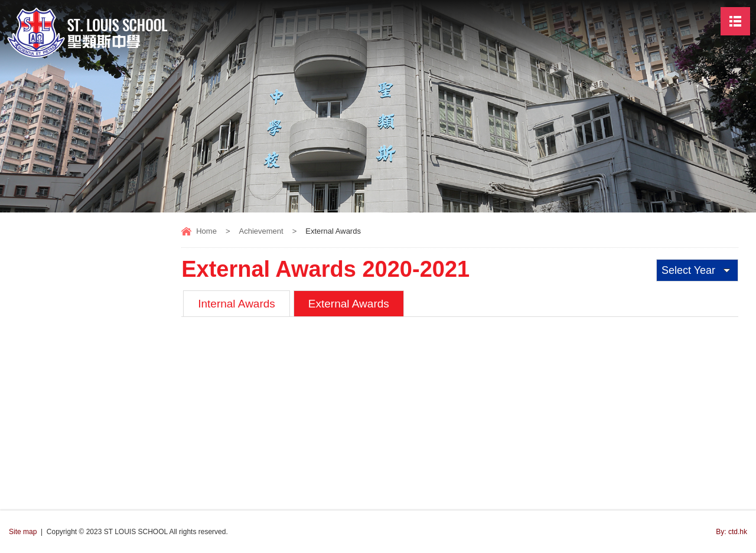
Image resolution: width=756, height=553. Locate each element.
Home (206, 231)
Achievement (261, 231)
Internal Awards (237, 304)
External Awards (349, 304)
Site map (23, 532)
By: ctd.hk (731, 532)
